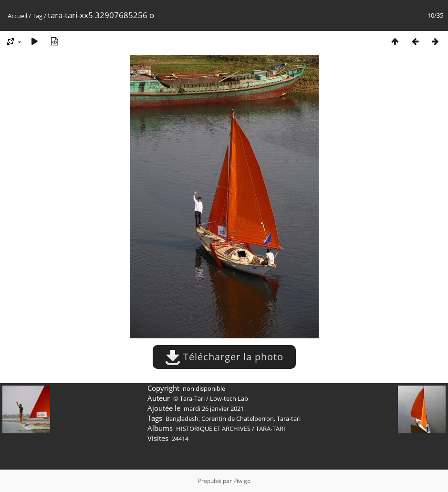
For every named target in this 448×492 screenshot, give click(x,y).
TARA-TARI (271, 429)
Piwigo (242, 481)
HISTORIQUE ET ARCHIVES (213, 429)
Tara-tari (289, 419)
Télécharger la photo (224, 357)
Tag (37, 16)
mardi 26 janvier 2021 (214, 408)
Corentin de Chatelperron (238, 419)
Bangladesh (182, 419)
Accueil (17, 16)
